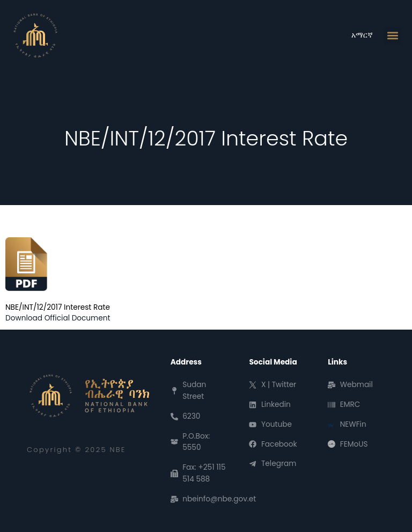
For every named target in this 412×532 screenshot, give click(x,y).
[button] (392, 36)
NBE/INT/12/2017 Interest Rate (58, 307)
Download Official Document (58, 318)
